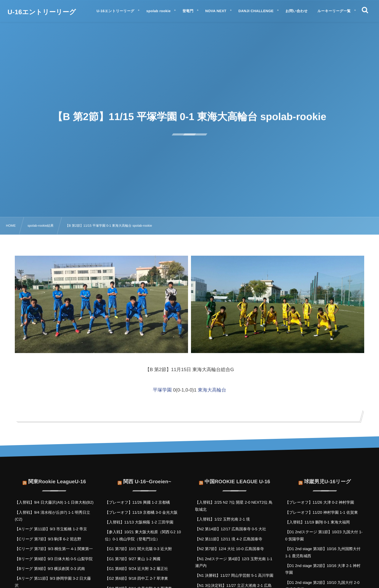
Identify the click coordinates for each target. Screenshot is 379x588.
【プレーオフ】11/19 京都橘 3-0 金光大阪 (141, 512)
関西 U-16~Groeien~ (147, 478)
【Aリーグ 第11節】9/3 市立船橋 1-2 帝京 (51, 529)
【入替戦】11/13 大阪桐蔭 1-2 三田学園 (139, 522)
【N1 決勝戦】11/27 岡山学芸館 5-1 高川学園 (234, 575)
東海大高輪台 (212, 390)
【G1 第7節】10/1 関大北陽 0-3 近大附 (138, 549)
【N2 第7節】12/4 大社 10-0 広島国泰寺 (230, 549)
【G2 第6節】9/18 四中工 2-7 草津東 (136, 578)
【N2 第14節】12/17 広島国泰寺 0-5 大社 (231, 529)
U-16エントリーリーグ (42, 12)
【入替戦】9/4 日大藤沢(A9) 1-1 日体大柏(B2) (54, 502)
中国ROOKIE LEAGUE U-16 (237, 478)
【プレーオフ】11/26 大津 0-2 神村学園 (319, 502)
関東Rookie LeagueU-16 (57, 478)
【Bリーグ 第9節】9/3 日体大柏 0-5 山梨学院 (54, 559)
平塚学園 (162, 390)
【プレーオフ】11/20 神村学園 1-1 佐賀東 (321, 512)
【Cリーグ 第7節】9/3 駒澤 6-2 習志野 (48, 539)
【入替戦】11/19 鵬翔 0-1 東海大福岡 (317, 522)
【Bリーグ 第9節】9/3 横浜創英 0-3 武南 (50, 569)
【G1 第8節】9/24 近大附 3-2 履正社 (136, 569)
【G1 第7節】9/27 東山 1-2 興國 (133, 559)
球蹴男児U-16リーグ (328, 478)
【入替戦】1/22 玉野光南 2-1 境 (223, 519)
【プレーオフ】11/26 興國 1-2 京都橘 (137, 502)
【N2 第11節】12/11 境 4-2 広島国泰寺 (229, 539)
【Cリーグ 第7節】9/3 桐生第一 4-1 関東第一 (54, 549)
